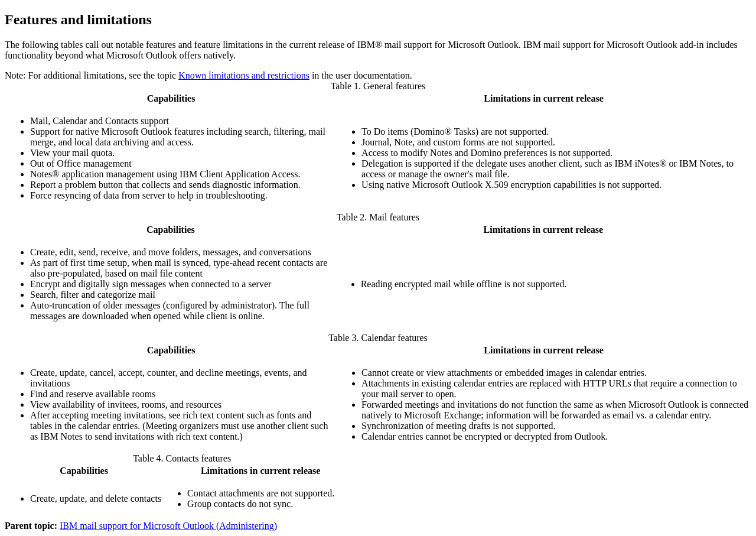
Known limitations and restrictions (244, 75)
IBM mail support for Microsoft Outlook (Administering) (168, 526)
